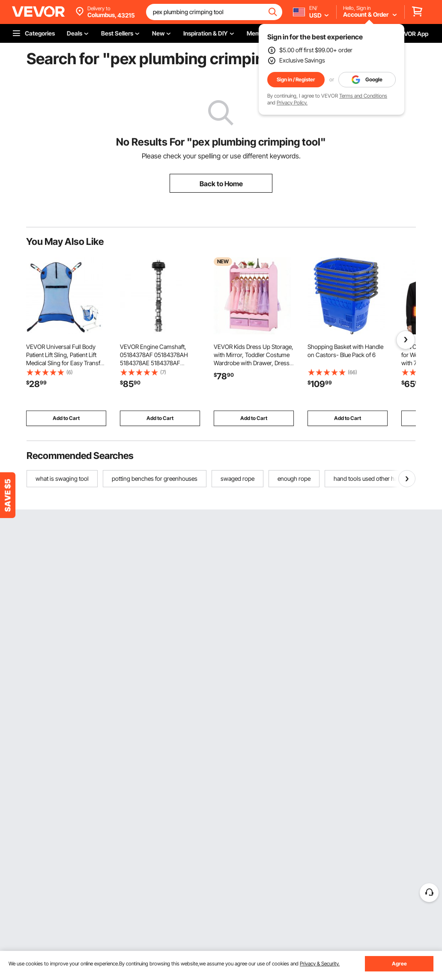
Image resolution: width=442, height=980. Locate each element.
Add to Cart (66, 418)
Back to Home (221, 184)
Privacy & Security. (320, 964)
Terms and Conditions (363, 96)
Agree (399, 964)
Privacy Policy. (292, 103)
